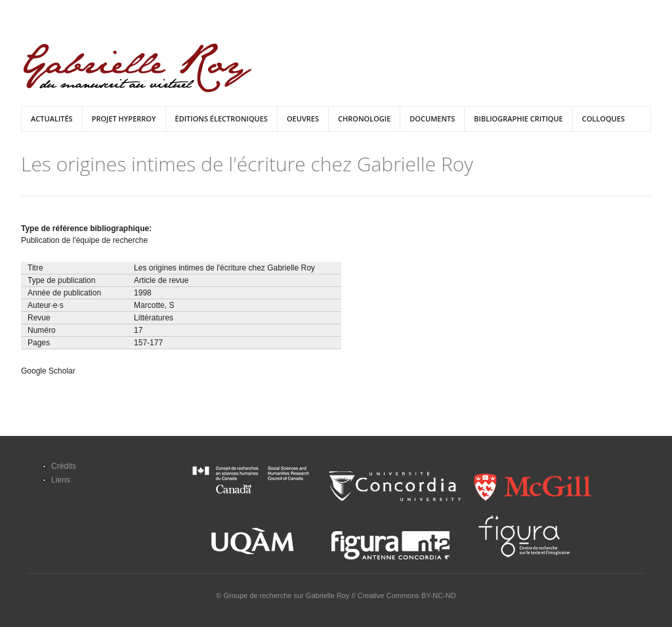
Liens (61, 480)
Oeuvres (303, 119)
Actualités (52, 119)
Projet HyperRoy (124, 119)
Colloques (603, 119)
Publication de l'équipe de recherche (84, 240)
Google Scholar (48, 371)
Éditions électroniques (221, 119)
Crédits (64, 466)
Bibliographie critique (518, 119)
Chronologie (364, 119)
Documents (432, 119)
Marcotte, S (154, 305)
